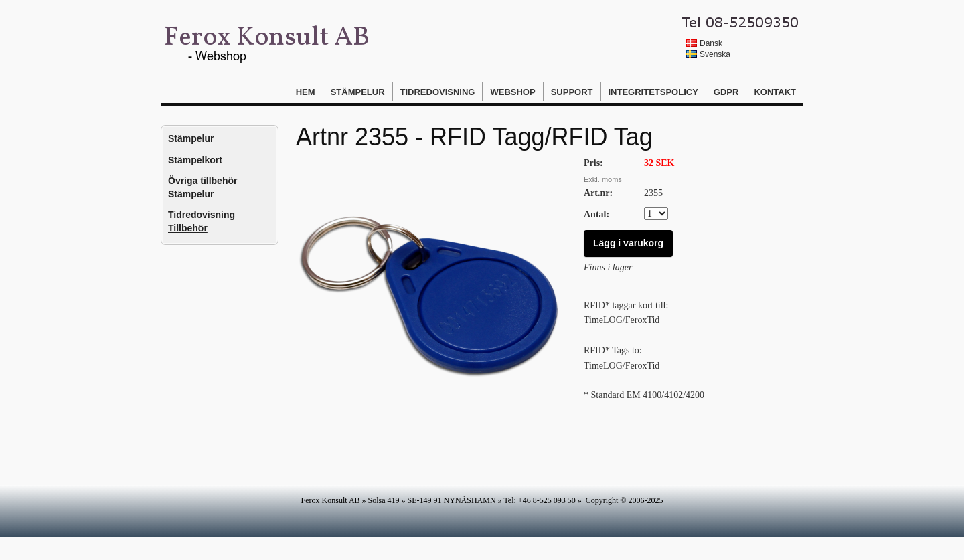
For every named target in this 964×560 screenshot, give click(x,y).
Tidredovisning (438, 92)
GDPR (726, 92)
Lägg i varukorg (628, 243)
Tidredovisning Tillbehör (202, 221)
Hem (306, 92)
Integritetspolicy (653, 92)
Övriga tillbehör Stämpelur (203, 187)
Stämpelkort (195, 160)
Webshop (512, 92)
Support (572, 92)
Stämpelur (358, 92)
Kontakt (775, 92)
